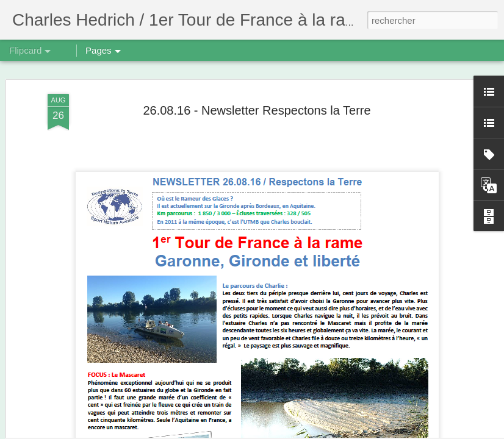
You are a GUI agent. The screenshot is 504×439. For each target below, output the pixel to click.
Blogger (296, 432)
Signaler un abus (337, 432)
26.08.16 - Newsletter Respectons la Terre (257, 63)
